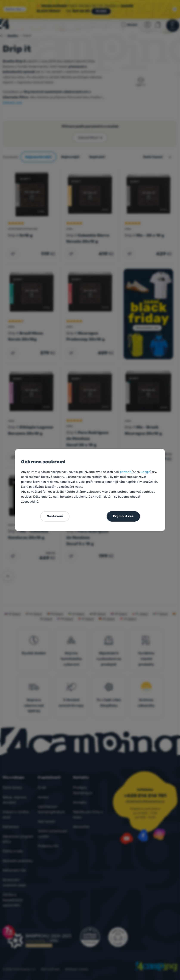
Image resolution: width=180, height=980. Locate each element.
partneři (126, 472)
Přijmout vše (123, 516)
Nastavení (55, 516)
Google (145, 472)
